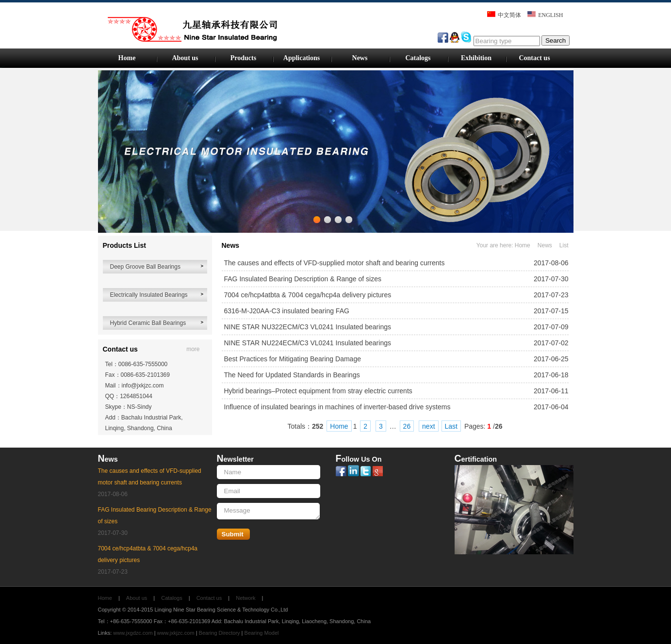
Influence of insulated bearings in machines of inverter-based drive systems (337, 407)
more (193, 349)
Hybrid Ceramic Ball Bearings (148, 323)
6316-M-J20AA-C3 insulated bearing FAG (287, 311)
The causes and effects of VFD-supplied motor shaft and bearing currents (335, 263)
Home (127, 58)
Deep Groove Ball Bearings (145, 267)
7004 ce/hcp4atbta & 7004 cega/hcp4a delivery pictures (308, 295)
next (428, 426)
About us (185, 58)
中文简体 (509, 15)
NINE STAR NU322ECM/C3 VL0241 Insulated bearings (308, 327)
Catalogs (418, 58)
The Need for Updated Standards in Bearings (292, 375)
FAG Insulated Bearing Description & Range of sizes (303, 279)
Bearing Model (262, 633)
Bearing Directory (220, 633)
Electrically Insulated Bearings (149, 295)
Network (245, 598)
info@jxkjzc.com (143, 386)
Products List (124, 245)
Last (451, 426)
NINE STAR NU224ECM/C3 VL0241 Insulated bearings (308, 343)
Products (243, 58)
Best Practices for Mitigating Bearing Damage (293, 359)
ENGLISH (550, 15)
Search (556, 40)
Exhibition (476, 58)
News (360, 58)
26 (407, 426)
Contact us (534, 58)
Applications (302, 58)
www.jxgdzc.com (133, 633)
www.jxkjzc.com (176, 633)
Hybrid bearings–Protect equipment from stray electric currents (318, 391)
